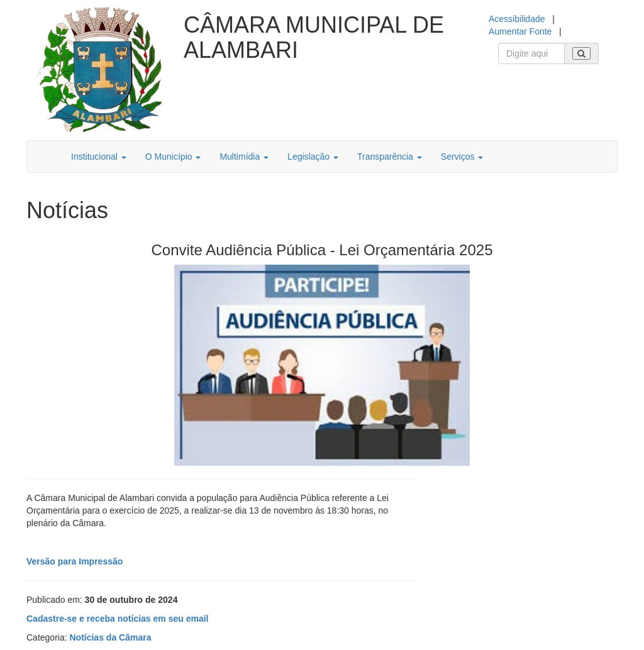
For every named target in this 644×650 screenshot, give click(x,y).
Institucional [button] (99, 157)
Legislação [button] (313, 157)
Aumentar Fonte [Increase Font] (520, 31)
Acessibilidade (517, 19)
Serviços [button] (462, 157)
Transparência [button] (390, 157)
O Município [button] (173, 157)
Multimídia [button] (244, 157)
